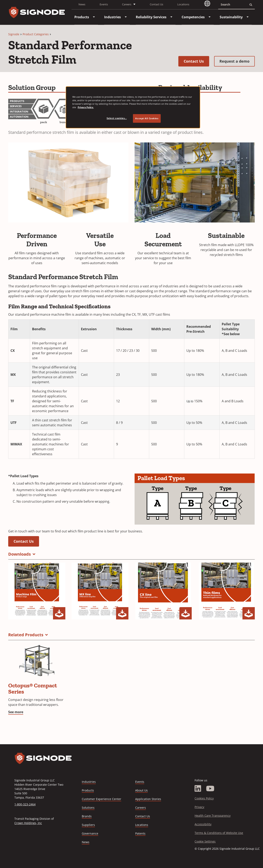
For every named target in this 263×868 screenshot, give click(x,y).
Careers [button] (127, 4)
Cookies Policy (204, 798)
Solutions (88, 808)
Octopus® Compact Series (33, 689)
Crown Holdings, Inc (28, 823)
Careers (141, 808)
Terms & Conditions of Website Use (219, 833)
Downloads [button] (20, 554)
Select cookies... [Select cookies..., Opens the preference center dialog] (117, 118)
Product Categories (36, 34)
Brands (87, 816)
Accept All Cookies (147, 118)
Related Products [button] (26, 635)
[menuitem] (82, 17)
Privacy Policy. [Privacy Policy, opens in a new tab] (86, 107)
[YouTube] (210, 789)
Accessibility (203, 824)
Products (88, 790)
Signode (14, 34)
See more (16, 712)
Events (104, 4)
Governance (90, 833)
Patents (140, 833)
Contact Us (156, 4)
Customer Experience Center (102, 799)
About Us (141, 790)
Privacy (199, 807)
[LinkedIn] (198, 789)
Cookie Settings (205, 841)
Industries (89, 782)
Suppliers (88, 825)
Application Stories (148, 799)
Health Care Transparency (213, 816)
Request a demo (237, 61)
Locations (183, 4)
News (82, 4)
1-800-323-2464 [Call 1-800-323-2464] (25, 804)
